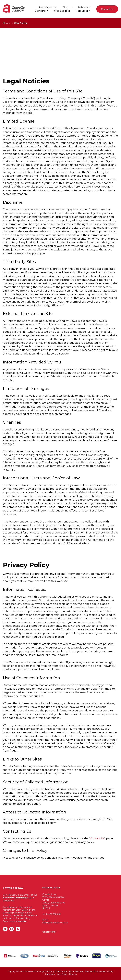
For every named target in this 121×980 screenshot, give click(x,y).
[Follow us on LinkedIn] (5, 929)
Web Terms (62, 971)
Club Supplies (62, 11)
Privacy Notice (76, 971)
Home (6, 23)
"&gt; (95, 904)
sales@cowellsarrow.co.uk (55, 923)
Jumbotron (42, 11)
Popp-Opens (46, 7)
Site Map (89, 971)
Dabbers (83, 7)
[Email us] (12, 929)
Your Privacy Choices (67, 974)
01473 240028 (53, 914)
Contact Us (107, 9)
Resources (82, 11)
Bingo (66, 7)
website (22, 921)
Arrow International (14, 898)
